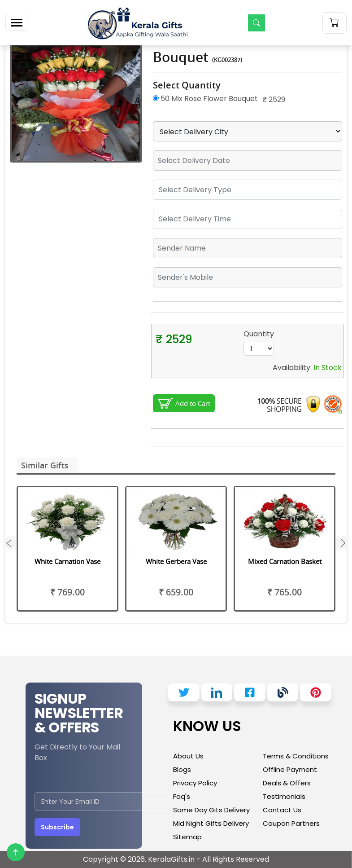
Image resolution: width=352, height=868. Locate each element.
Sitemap (187, 837)
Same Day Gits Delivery (211, 810)
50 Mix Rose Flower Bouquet (205, 99)
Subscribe (57, 827)
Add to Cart (193, 403)
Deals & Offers (287, 783)
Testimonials (284, 796)
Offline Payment (290, 769)
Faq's (182, 796)
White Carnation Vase (67, 561)
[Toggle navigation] (17, 23)
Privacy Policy (195, 783)
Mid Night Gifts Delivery (211, 823)
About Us (188, 756)
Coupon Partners (291, 823)
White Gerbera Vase (176, 561)
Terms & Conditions (296, 756)
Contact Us (282, 810)
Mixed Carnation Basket (285, 561)
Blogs (182, 769)
